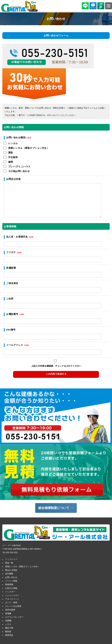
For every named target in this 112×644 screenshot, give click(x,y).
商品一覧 (9, 563)
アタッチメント (12, 599)
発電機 (8, 614)
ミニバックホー (12, 595)
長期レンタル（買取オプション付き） (22, 567)
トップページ (11, 559)
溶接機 (8, 621)
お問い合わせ (11, 577)
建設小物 (9, 628)
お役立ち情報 (11, 588)
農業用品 (9, 635)
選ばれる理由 (11, 570)
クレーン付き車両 (13, 606)
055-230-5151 (12, 553)
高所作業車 (10, 610)
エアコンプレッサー (14, 617)
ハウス (8, 624)
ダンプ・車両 (11, 603)
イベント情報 (11, 581)
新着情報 (9, 585)
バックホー (10, 592)
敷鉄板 (8, 632)
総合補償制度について (54, 508)
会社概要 (9, 574)
